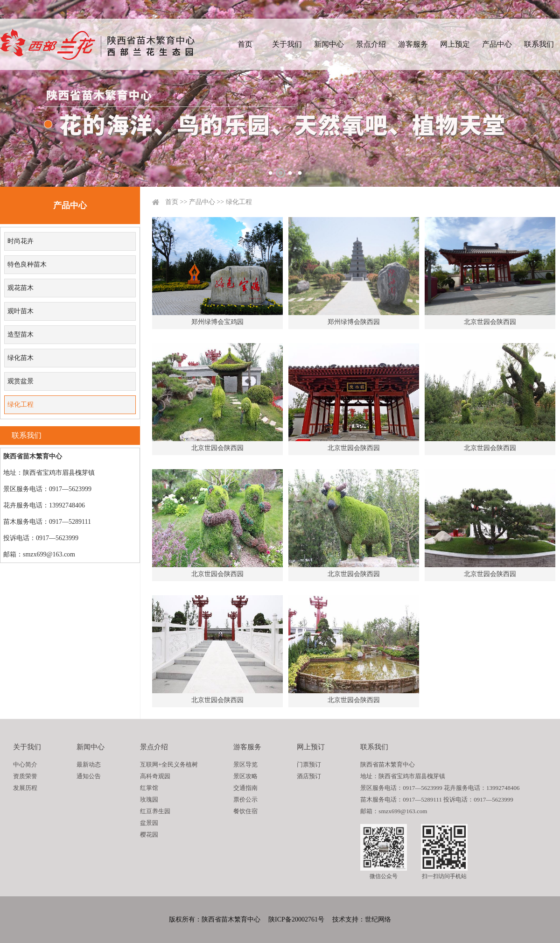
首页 (245, 44)
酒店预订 (309, 776)
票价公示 (245, 799)
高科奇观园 (155, 776)
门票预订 (309, 764)
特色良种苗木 (27, 264)
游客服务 (413, 44)
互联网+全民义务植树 (169, 764)
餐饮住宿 (245, 811)
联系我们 (539, 44)
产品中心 (497, 44)
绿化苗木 (21, 358)
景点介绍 (371, 44)
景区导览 (245, 764)
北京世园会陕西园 (490, 322)
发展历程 (25, 788)
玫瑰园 (149, 799)
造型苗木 (21, 334)
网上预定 (455, 44)
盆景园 (149, 823)
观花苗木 (21, 288)
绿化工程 (21, 405)
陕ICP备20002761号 (296, 919)
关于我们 (287, 44)
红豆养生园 (155, 811)
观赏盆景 (21, 381)
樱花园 (149, 834)
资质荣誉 (25, 776)
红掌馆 (149, 788)
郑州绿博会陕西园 (354, 322)
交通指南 (245, 788)
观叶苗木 (21, 311)
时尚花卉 (21, 241)
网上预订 (311, 747)
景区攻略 (245, 776)
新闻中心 (329, 44)
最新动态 (89, 764)
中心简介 (25, 764)
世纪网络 (378, 919)
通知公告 (89, 776)
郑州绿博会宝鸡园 (217, 322)
